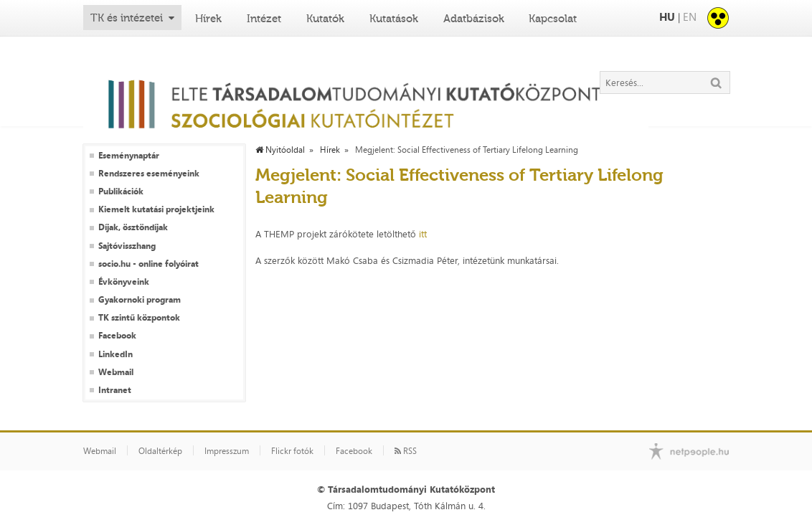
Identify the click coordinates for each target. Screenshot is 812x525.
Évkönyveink (124, 282)
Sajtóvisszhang (127, 246)
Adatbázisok (474, 19)
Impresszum (227, 451)
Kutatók (325, 19)
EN (690, 17)
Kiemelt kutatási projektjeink (156, 209)
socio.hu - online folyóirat (148, 264)
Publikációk (121, 191)
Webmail (116, 372)
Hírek (208, 19)
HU (667, 17)
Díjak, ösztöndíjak (133, 227)
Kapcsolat (553, 19)
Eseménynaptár (129, 156)
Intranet (115, 390)
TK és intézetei (127, 18)
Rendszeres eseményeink (149, 174)
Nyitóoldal (280, 150)
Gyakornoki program (140, 300)
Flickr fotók (292, 451)
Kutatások (394, 19)
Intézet (264, 19)
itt (423, 234)
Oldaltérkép (160, 451)
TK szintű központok (139, 318)
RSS (406, 451)
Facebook (117, 336)
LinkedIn (115, 354)
